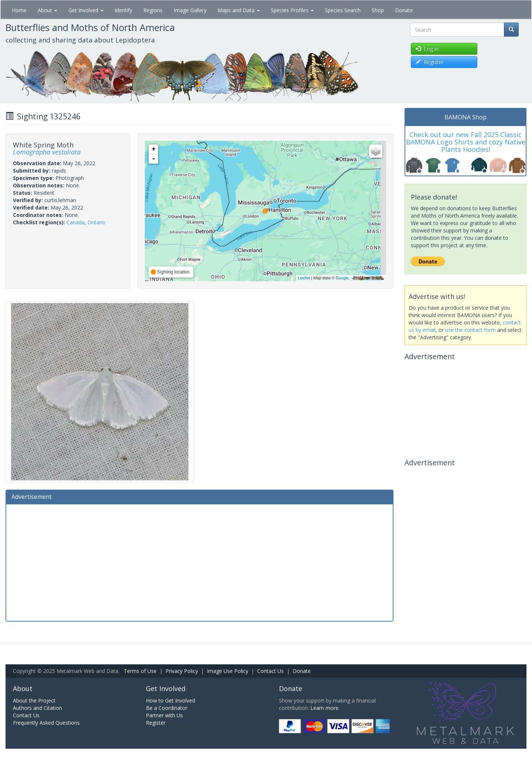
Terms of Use (140, 671)
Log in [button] (427, 49)
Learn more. (325, 708)
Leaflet (304, 278)
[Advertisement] (199, 562)
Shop (378, 10)
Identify (123, 10)
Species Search (343, 10)
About (47, 10)
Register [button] (429, 62)
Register (156, 723)
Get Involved (86, 10)
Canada (76, 222)
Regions (153, 10)
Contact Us (270, 671)
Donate (404, 10)
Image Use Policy (228, 671)
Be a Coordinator (167, 708)
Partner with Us (164, 715)
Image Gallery (190, 10)
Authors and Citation (37, 708)
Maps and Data (239, 10)
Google (342, 278)
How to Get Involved (170, 700)
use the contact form (470, 330)
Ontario (97, 222)
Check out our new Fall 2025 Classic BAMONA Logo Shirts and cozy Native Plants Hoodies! (466, 142)
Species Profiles (292, 10)
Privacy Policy (182, 671)
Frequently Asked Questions (46, 723)
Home (19, 10)
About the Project (34, 700)
